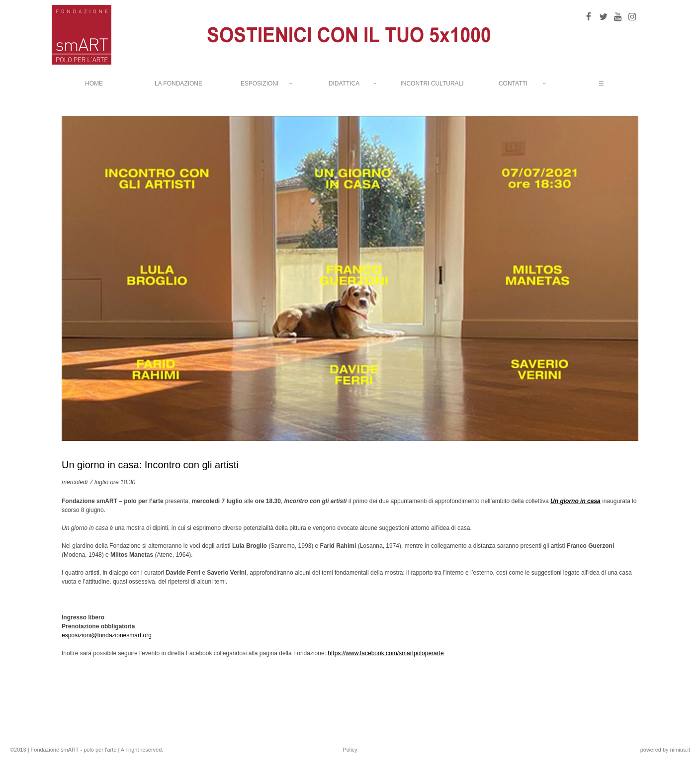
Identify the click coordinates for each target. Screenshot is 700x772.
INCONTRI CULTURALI (432, 84)
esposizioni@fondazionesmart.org (107, 635)
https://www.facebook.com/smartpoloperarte (386, 653)
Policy (350, 750)
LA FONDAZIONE (178, 84)
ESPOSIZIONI (260, 84)
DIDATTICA (344, 84)
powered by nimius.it (665, 750)
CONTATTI (513, 84)
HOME (94, 84)
